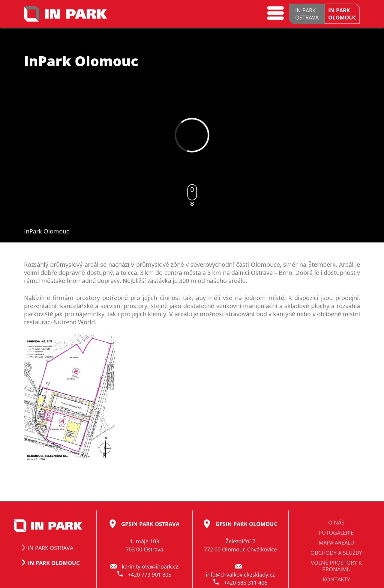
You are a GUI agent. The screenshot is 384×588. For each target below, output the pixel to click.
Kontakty (336, 580)
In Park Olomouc (48, 563)
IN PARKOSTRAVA (307, 14)
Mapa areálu (336, 543)
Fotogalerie (336, 533)
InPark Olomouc (47, 231)
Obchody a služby (336, 553)
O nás (336, 523)
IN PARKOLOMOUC (342, 14)
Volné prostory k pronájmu (336, 566)
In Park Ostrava (45, 548)
